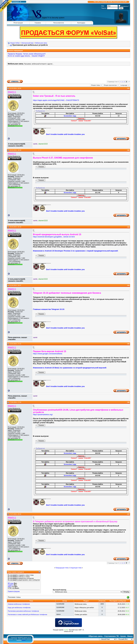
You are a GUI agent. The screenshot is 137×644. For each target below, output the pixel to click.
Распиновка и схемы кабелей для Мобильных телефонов (27, 615)
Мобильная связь (41, 43)
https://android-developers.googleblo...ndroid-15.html (54, 237)
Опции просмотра (110, 85)
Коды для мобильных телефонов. (19, 608)
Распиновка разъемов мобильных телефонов (23, 611)
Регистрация (18, 23)
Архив (123, 636)
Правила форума (14, 591)
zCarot (24, 640)
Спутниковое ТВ (111, 636)
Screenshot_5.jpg (70, 464)
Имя (103, 6)
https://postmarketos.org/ (43, 415)
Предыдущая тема (62, 568)
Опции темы (96, 85)
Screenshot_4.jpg (70, 116)
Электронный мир (27, 43)
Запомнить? (124, 6)
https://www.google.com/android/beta (48, 354)
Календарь (81, 23)
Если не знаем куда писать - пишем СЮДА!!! (26, 56)
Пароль (104, 8)
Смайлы (11, 585)
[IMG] (10, 586)
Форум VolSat (15, 43)
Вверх (130, 636)
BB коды (11, 583)
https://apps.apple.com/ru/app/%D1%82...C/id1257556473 (56, 100)
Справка (38, 23)
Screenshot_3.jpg (70, 193)
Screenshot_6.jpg (70, 475)
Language (124, 85)
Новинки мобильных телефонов (19, 604)
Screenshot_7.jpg (70, 487)
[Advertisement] (68, 74)
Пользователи (59, 23)
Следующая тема (75, 568)
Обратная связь (96, 636)
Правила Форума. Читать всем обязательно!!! (27, 54)
